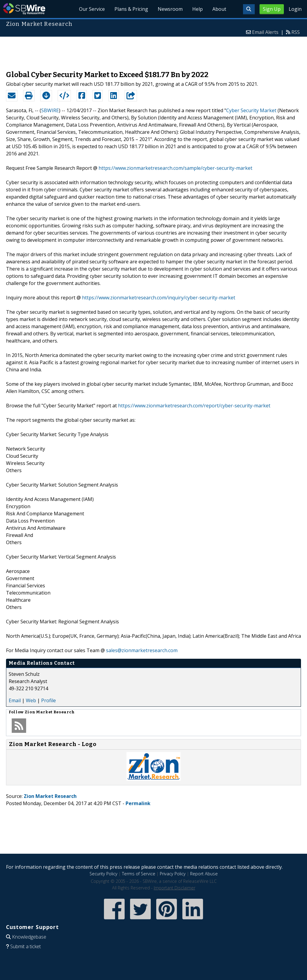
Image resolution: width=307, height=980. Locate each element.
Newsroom (170, 9)
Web (31, 700)
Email (15, 700)
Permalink (138, 803)
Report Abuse (204, 874)
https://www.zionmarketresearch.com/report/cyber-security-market (194, 406)
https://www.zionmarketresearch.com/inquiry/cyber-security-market (159, 298)
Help (198, 9)
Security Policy (103, 874)
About (219, 9)
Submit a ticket (26, 946)
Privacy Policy (173, 874)
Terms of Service (139, 874)
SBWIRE (50, 110)
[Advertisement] (153, 51)
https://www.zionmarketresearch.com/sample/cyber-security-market (175, 168)
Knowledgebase (29, 937)
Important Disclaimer (175, 888)
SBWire (24, 9)
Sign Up (272, 9)
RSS (296, 32)
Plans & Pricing (131, 9)
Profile (49, 700)
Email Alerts (265, 32)
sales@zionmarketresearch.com (142, 650)
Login (295, 9)
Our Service (92, 9)
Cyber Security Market (251, 110)
